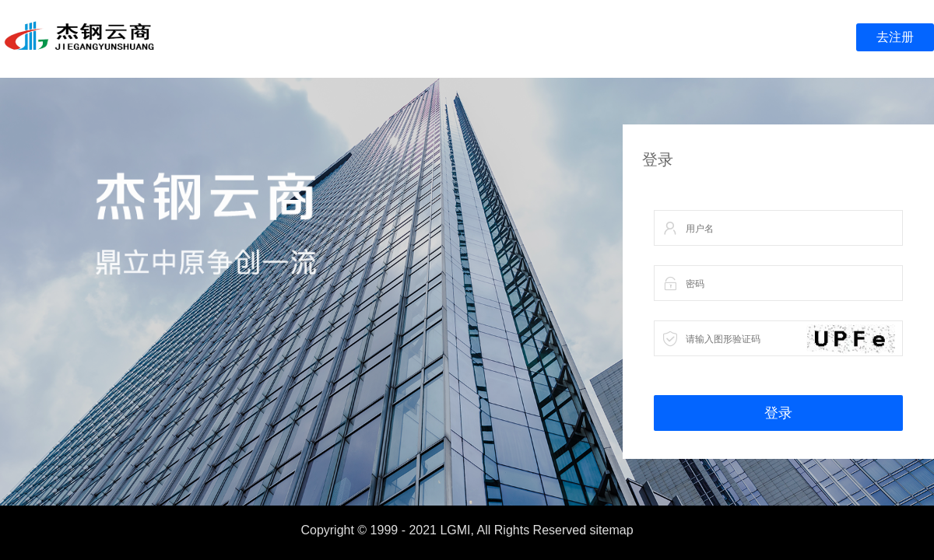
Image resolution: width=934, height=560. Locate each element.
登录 (778, 413)
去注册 (895, 37)
